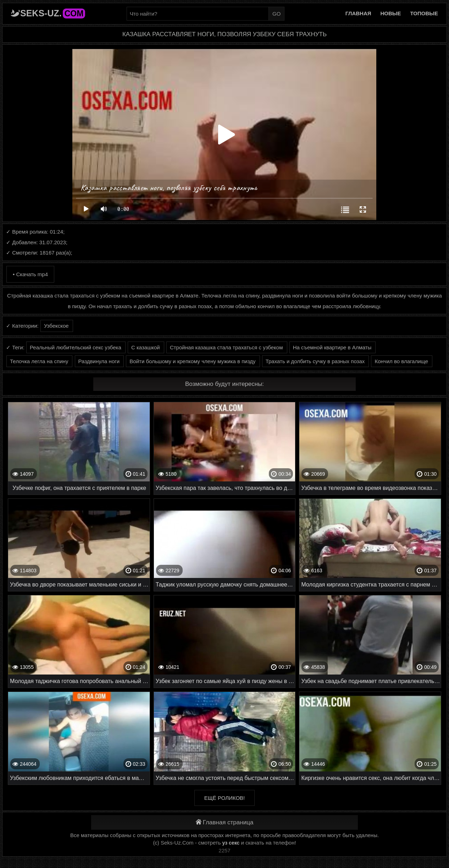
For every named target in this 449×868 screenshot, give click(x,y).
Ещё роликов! (224, 798)
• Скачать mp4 (30, 274)
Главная (358, 13)
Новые (391, 13)
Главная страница (225, 822)
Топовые (424, 13)
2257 (224, 850)
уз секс (231, 843)
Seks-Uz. (53, 13)
